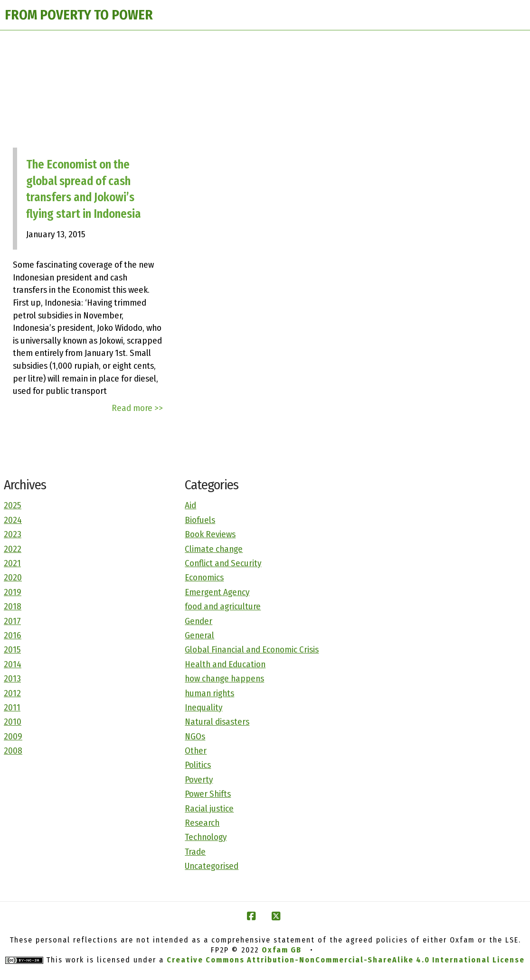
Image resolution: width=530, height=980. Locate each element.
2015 (12, 649)
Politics (198, 765)
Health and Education (225, 664)
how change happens (224, 678)
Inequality (203, 707)
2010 (13, 722)
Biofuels (200, 520)
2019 (13, 592)
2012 (12, 693)
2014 (13, 664)
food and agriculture (223, 606)
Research (202, 823)
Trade (195, 852)
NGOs (195, 736)
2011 (12, 707)
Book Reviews (210, 534)
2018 (13, 606)
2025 (13, 505)
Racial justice (209, 808)
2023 (13, 534)
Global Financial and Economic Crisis (252, 649)
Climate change (214, 549)
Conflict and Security (223, 563)
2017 (12, 621)
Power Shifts (208, 794)
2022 (13, 549)
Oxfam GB (282, 950)
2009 (13, 736)
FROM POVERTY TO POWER (79, 15)
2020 (13, 577)
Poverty (199, 779)
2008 (13, 751)
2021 (12, 563)
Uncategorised (212, 866)
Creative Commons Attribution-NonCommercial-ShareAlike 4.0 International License (346, 960)
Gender (199, 621)
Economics (204, 577)
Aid (190, 505)
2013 (12, 678)
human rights (209, 693)
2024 (13, 520)
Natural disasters (217, 722)
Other (196, 751)
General (199, 635)
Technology (206, 837)
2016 (13, 635)
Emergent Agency (217, 592)
